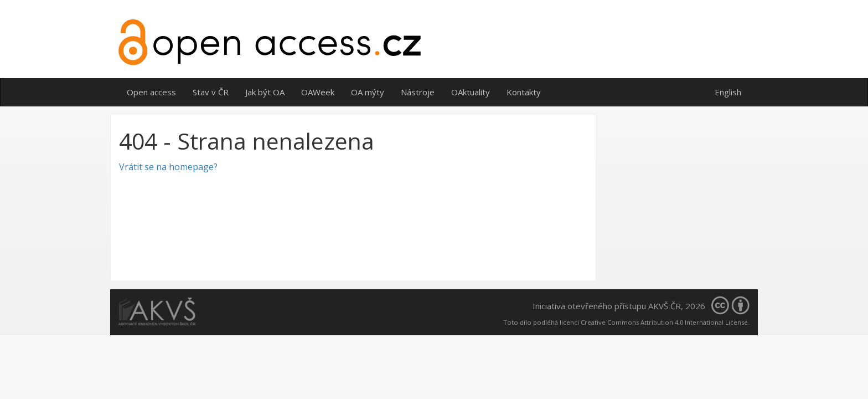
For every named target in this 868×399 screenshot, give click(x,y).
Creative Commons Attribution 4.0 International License (664, 322)
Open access (151, 92)
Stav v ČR (211, 92)
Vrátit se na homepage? (168, 167)
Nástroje (418, 92)
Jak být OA (265, 92)
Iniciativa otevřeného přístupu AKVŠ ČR (607, 306)
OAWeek (318, 92)
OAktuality (471, 92)
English (728, 92)
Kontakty (524, 92)
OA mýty (368, 92)
